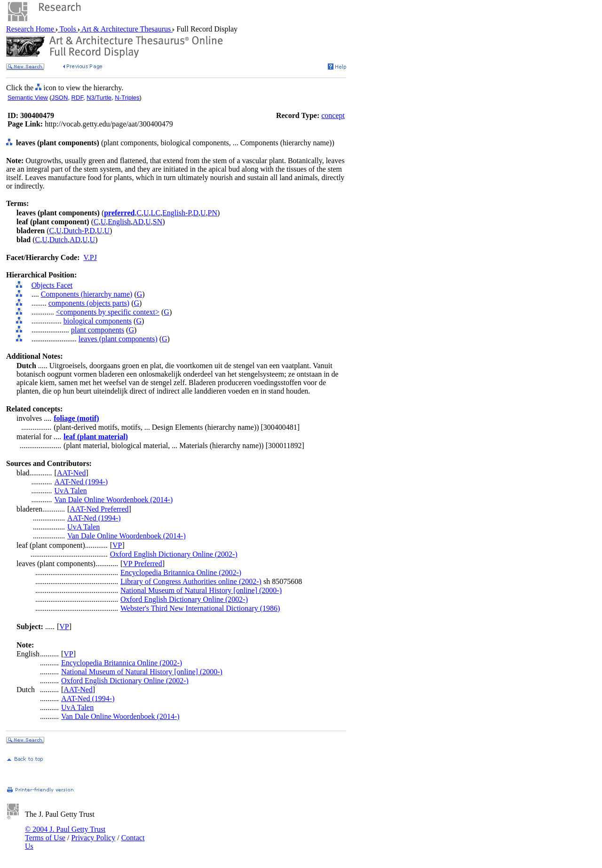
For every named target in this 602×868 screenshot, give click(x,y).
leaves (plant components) (118, 339)
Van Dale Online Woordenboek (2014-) (114, 500)
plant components (98, 330)
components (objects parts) (89, 303)
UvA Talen (71, 491)
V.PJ (90, 257)
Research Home (31, 29)
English (119, 222)
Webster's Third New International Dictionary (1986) (200, 608)
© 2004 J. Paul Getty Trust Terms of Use (65, 833)
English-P (177, 213)
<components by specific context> (108, 312)
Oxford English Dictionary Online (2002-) (174, 554)
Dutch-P (76, 231)
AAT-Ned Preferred (99, 509)
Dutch (59, 240)
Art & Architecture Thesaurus (126, 29)
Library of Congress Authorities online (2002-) (191, 581)
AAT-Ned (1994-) (81, 482)
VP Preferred (142, 564)
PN (213, 213)
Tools (68, 29)
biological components (98, 321)
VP (117, 545)
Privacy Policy (93, 838)
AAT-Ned (71, 473)
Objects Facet (52, 285)
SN (158, 222)
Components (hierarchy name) (87, 294)
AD (138, 222)
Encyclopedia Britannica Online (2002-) (181, 572)
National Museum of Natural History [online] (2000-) (201, 590)
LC (156, 213)
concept (333, 115)
